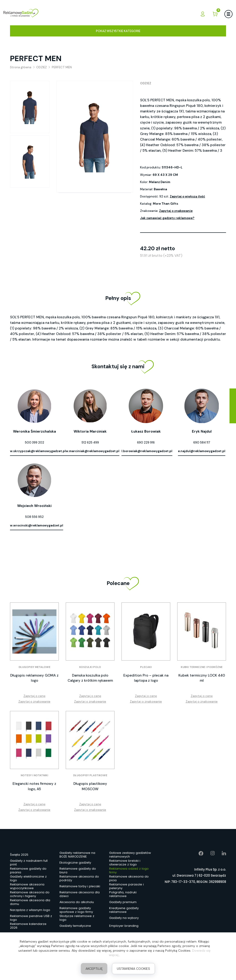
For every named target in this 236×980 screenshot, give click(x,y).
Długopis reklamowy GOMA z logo (34, 678)
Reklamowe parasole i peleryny (126, 887)
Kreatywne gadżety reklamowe (124, 910)
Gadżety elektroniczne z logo (28, 879)
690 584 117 (202, 442)
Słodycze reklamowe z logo (77, 918)
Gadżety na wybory (124, 918)
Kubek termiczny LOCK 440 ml (202, 678)
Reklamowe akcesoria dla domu (30, 902)
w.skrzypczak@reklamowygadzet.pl (38, 451)
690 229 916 (146, 442)
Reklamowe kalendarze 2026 (28, 926)
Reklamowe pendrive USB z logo (31, 918)
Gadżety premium (123, 902)
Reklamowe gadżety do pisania (28, 871)
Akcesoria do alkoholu (77, 902)
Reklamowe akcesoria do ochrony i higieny (30, 894)
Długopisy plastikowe (90, 775)
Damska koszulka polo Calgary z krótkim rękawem (90, 678)
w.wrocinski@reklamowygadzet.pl (37, 525)
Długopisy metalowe (34, 667)
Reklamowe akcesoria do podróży (79, 879)
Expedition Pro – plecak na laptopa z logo (146, 678)
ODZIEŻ (146, 83)
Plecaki (146, 667)
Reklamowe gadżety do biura (78, 871)
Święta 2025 (19, 855)
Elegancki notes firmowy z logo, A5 (34, 786)
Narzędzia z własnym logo (30, 910)
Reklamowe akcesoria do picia (129, 879)
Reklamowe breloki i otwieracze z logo (125, 863)
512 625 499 (90, 442)
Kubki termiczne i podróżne (202, 667)
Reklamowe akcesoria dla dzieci (80, 894)
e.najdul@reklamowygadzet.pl (202, 451)
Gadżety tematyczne (75, 926)
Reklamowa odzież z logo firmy (129, 871)
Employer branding (124, 926)
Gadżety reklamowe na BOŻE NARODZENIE (77, 855)
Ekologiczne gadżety (75, 863)
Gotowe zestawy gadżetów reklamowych (130, 855)
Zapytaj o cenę (34, 696)
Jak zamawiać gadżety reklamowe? (167, 218)
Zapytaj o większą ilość (187, 196)
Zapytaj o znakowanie (176, 211)
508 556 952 (34, 517)
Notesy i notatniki (34, 775)
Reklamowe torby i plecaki (80, 886)
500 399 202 (34, 442)
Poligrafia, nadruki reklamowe (123, 894)
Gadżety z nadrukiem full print (29, 863)
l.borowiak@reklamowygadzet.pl (147, 451)
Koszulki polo (90, 667)
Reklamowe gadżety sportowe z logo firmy (76, 910)
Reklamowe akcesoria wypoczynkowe (27, 887)
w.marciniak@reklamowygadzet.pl (93, 451)
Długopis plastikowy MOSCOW (90, 786)
